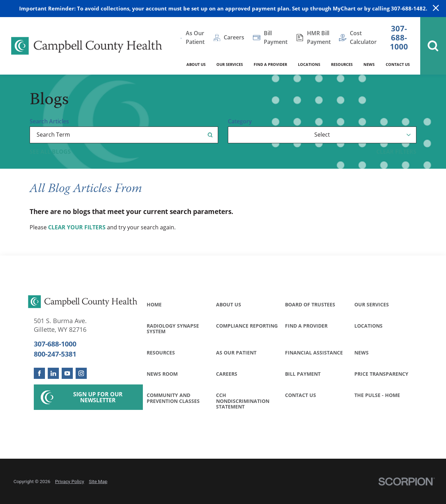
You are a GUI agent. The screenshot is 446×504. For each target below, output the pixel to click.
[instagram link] (81, 373)
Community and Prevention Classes (173, 398)
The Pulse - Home (377, 395)
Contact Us (301, 395)
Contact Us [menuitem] (398, 64)
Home (154, 304)
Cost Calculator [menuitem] (363, 37)
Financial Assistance (314, 353)
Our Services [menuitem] (230, 64)
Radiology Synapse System (173, 329)
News (362, 353)
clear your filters (77, 227)
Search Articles (49, 121)
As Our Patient (236, 353)
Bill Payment (303, 374)
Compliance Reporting (247, 326)
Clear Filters (396, 152)
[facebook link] (39, 373)
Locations (368, 326)
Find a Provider (306, 326)
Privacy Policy (70, 481)
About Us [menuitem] (196, 64)
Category (240, 121)
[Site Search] (433, 46)
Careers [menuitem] (234, 37)
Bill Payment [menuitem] (276, 37)
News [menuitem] (369, 64)
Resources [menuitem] (342, 64)
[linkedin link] (53, 373)
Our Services (372, 304)
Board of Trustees (310, 304)
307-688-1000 (399, 38)
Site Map (98, 481)
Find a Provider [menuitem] (270, 64)
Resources (161, 353)
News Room (162, 374)
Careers (227, 374)
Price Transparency (381, 374)
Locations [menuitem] (309, 64)
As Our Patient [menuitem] (195, 37)
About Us (229, 304)
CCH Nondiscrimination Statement (243, 401)
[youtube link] (67, 373)
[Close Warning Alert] (436, 8)
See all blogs (50, 152)
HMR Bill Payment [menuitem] (319, 37)
